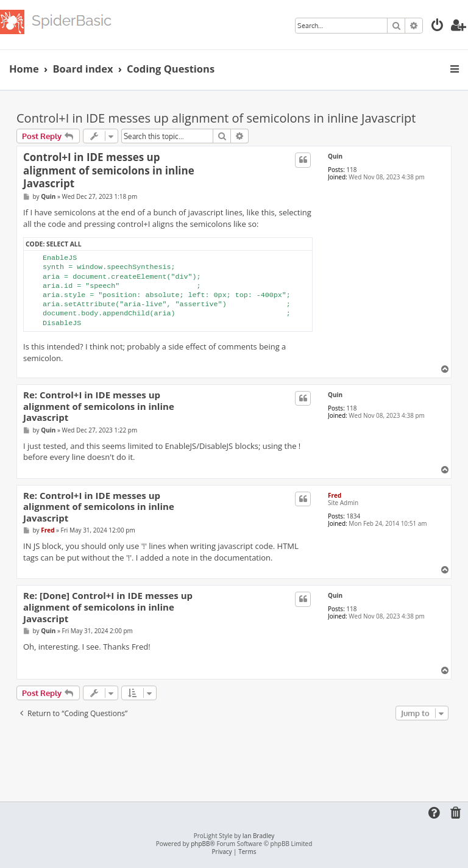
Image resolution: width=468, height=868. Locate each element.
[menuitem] (438, 27)
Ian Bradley (258, 836)
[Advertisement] (238, 757)
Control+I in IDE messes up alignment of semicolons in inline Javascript (216, 118)
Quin (335, 156)
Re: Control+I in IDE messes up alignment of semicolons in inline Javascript (99, 406)
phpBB (200, 844)
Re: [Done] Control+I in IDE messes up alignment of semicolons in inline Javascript (108, 607)
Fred (335, 495)
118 (351, 170)
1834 (353, 516)
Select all (64, 244)
